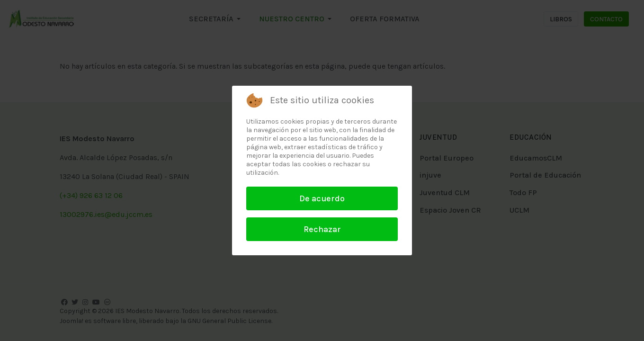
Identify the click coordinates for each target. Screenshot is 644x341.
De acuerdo (322, 198)
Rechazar (322, 229)
